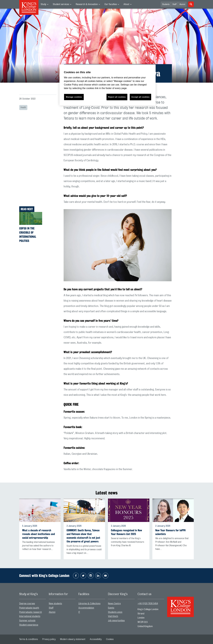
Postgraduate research (31, 612)
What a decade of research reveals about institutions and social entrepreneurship (39, 534)
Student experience (29, 625)
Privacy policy (49, 639)
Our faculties (111, 4)
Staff (174, 4)
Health (23, 108)
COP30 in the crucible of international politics (28, 235)
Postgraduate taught (29, 608)
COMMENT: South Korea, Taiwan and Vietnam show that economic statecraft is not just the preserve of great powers (83, 536)
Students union (115, 612)
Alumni (182, 4)
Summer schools (27, 621)
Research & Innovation (87, 4)
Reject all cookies (117, 97)
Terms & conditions (29, 639)
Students (166, 4)
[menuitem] (45, 4)
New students (55, 604)
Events (111, 608)
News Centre (114, 604)
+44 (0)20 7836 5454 (148, 604)
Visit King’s (113, 616)
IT (79, 612)
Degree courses (27, 604)
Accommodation (86, 608)
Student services (61, 4)
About (126, 4)
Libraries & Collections (89, 604)
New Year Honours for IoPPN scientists (170, 532)
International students (30, 616)
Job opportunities (116, 621)
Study (43, 4)
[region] (108, 85)
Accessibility (96, 639)
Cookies (110, 639)
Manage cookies (74, 97)
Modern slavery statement (73, 639)
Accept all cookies (140, 97)
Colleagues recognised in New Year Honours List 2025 (126, 532)
